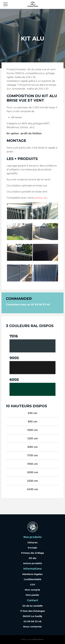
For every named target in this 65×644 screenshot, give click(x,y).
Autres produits (33, 563)
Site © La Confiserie (32, 639)
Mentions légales (32, 574)
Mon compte (32, 590)
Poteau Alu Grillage (33, 553)
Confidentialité (32, 579)
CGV (33, 585)
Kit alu (33, 558)
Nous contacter (33, 627)
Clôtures (32, 542)
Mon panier (32, 595)
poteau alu (41, 198)
